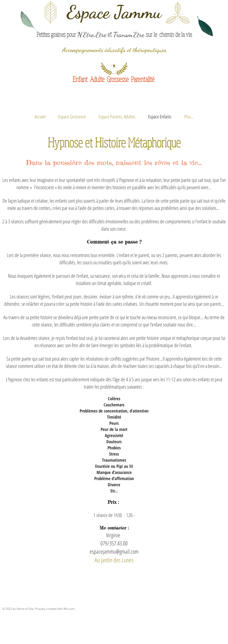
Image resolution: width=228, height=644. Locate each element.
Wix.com (69, 609)
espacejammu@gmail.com (114, 551)
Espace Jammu (114, 12)
